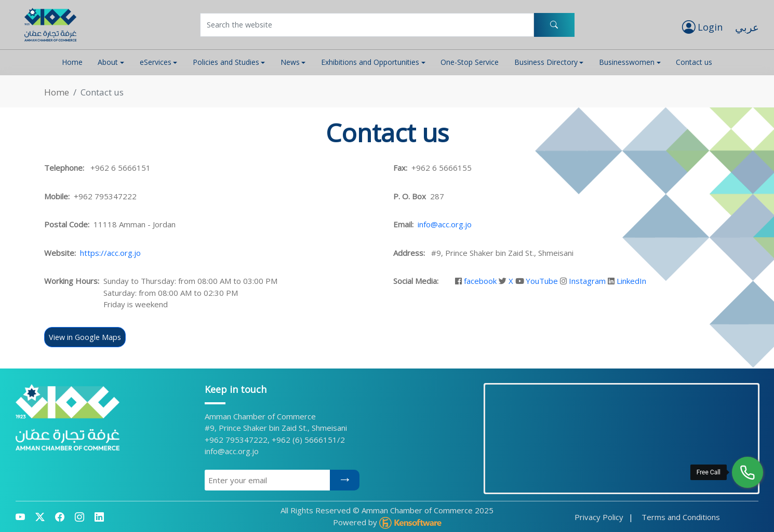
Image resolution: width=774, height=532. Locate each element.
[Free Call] (748, 472)
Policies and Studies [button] (226, 62)
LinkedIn (631, 281)
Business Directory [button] (546, 62)
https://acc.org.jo (110, 253)
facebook (480, 281)
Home (72, 62)
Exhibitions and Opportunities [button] (370, 62)
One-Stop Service (470, 62)
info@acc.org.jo (445, 224)
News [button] (290, 62)
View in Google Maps (85, 337)
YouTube (542, 281)
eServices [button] (156, 62)
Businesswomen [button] (627, 62)
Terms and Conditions (681, 517)
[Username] (367, 25)
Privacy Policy (599, 517)
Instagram (587, 281)
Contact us (694, 62)
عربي (747, 27)
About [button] (108, 62)
